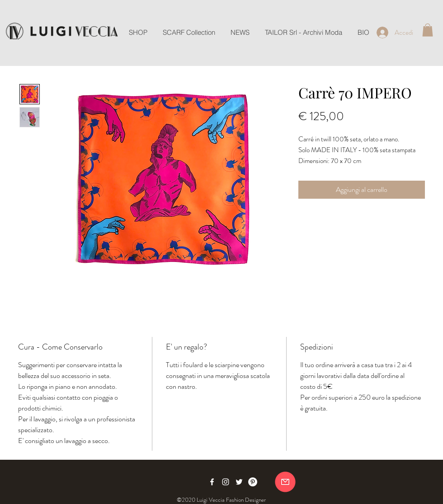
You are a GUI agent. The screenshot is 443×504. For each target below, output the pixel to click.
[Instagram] (226, 482)
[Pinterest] (253, 482)
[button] (428, 30)
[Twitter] (239, 482)
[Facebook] (212, 482)
